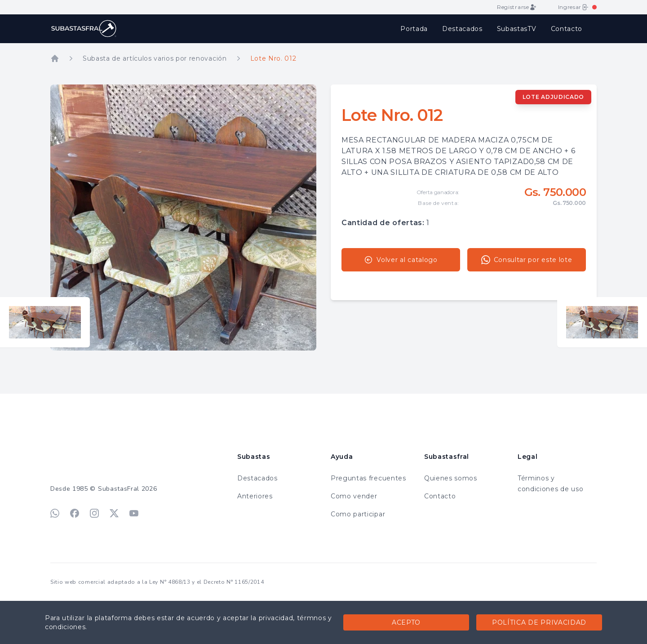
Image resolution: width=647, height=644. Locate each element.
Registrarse (516, 7)
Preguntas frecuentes (368, 478)
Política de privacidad (539, 622)
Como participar (358, 514)
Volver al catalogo (401, 260)
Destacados (462, 29)
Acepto (406, 622)
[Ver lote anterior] (45, 322)
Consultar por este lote (527, 260)
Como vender (354, 496)
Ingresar (573, 7)
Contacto (567, 29)
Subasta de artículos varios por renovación (155, 58)
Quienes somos (451, 478)
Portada (414, 29)
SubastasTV (517, 29)
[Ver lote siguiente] (602, 322)
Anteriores (255, 496)
